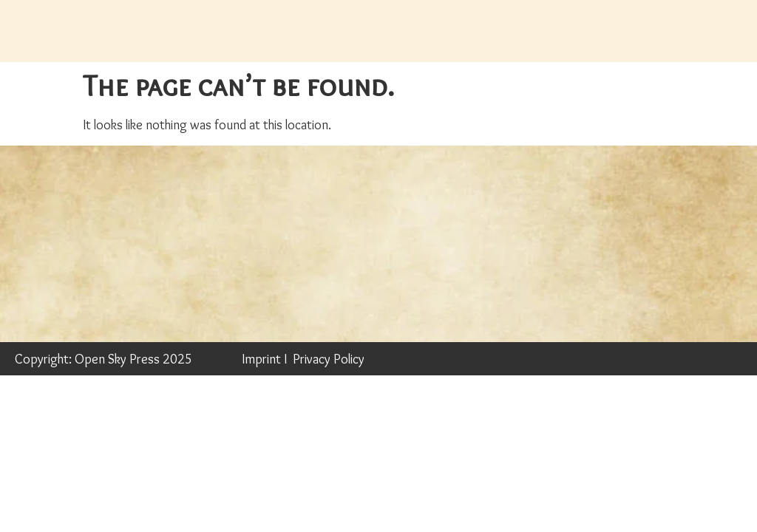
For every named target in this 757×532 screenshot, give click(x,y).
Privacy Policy (329, 359)
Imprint (261, 359)
